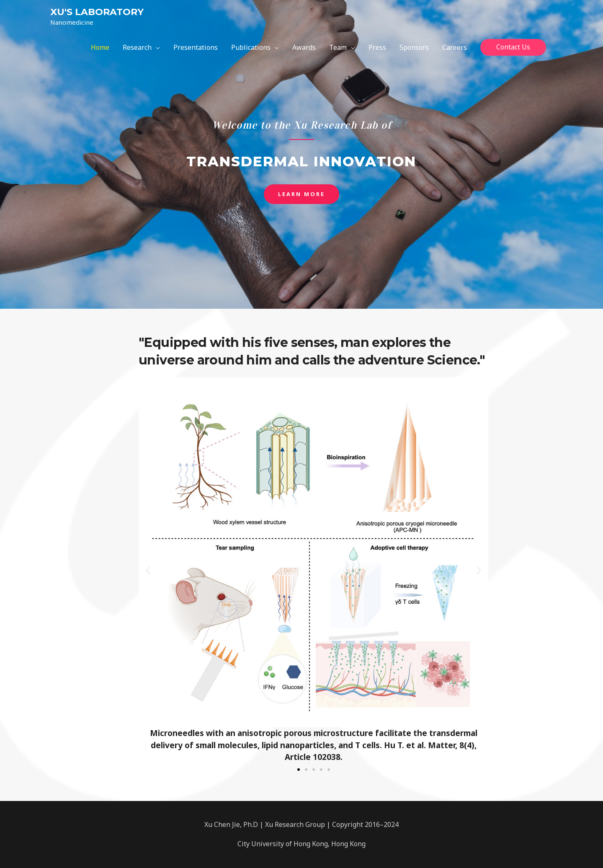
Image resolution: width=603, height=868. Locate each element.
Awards (304, 47)
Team (338, 47)
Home (100, 47)
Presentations (196, 47)
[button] (301, 194)
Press (377, 47)
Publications (251, 47)
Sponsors (414, 47)
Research (137, 47)
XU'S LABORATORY (97, 12)
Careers (455, 47)
